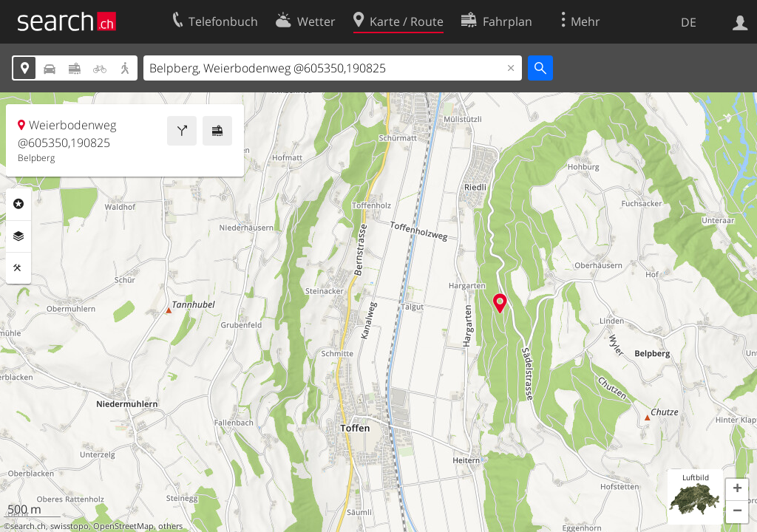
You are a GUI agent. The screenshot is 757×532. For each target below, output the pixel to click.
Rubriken (18, 204)
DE (689, 22)
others (170, 526)
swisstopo (69, 526)
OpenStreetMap (123, 526)
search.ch (28, 526)
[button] (737, 490)
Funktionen (18, 268)
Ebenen (18, 236)
